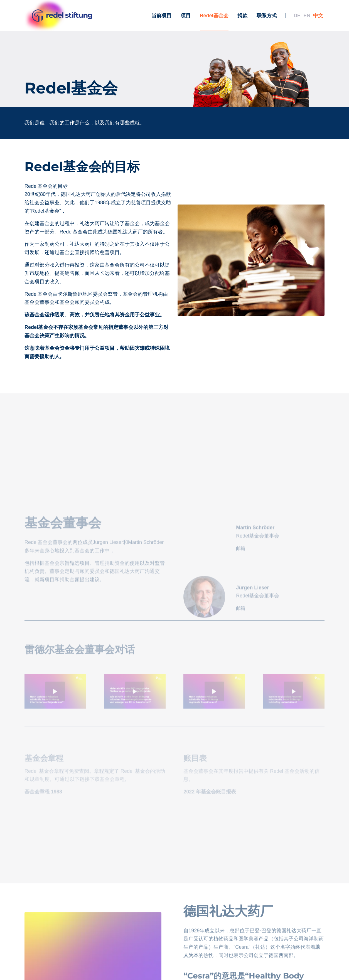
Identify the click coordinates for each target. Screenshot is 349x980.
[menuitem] (161, 16)
